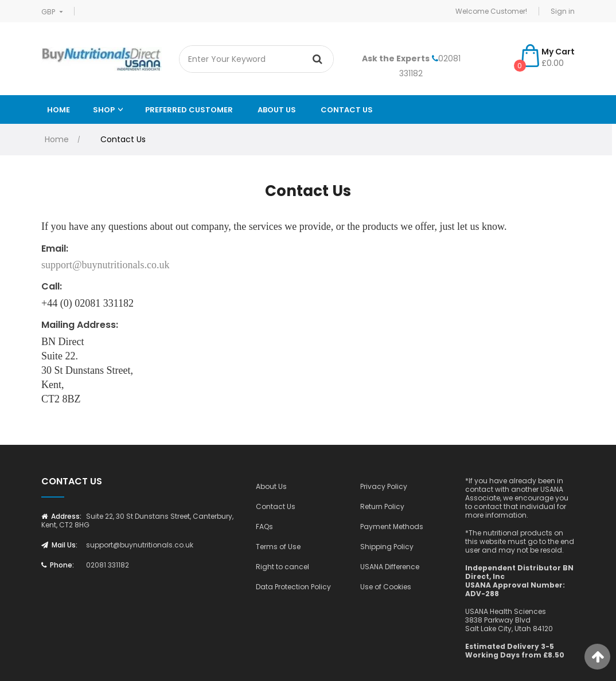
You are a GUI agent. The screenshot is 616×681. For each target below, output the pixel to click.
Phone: (58, 565)
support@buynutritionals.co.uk (106, 265)
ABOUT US (277, 110)
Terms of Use (278, 547)
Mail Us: (59, 545)
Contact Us (347, 110)
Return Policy (382, 506)
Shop (104, 110)
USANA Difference (390, 567)
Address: (61, 516)
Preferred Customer (189, 110)
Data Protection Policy (293, 587)
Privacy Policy (384, 486)
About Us (271, 486)
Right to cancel (282, 567)
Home (59, 110)
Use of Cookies (386, 587)
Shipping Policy (387, 547)
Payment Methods (392, 527)
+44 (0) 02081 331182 (87, 303)
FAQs (264, 527)
